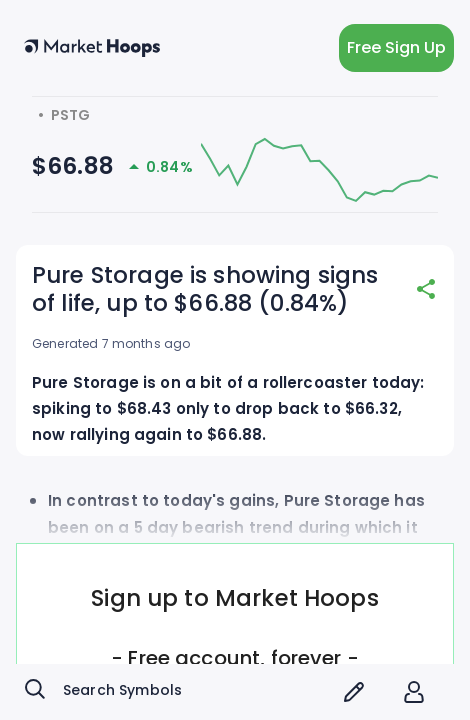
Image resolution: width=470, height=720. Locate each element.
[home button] (92, 48)
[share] (426, 289)
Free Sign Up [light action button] (396, 48)
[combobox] (175, 692)
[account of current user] (414, 692)
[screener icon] (354, 692)
